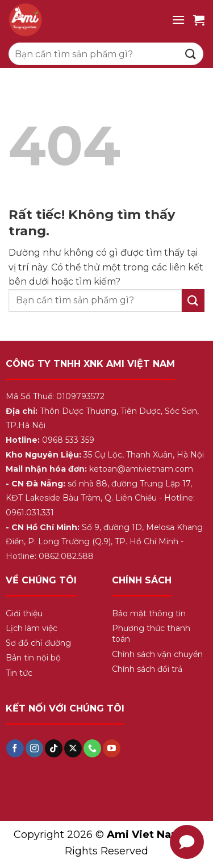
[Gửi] (191, 54)
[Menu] (178, 20)
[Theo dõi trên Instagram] (34, 748)
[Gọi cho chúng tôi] (92, 748)
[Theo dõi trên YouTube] (112, 748)
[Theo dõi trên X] (73, 748)
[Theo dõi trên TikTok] (54, 748)
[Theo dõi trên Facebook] (15, 748)
